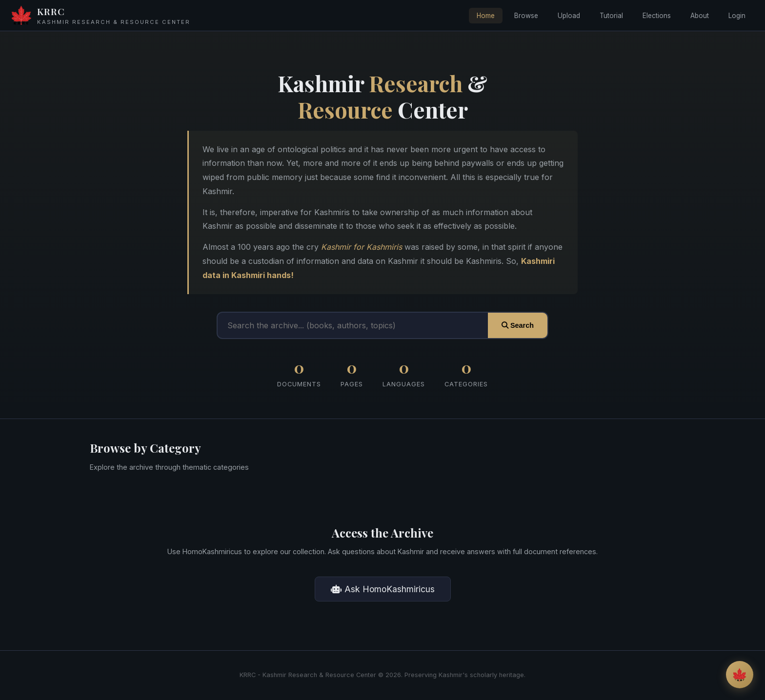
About (700, 16)
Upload (569, 16)
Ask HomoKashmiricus (383, 589)
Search (518, 325)
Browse (526, 16)
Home (486, 16)
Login (737, 16)
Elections (657, 16)
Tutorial (611, 16)
